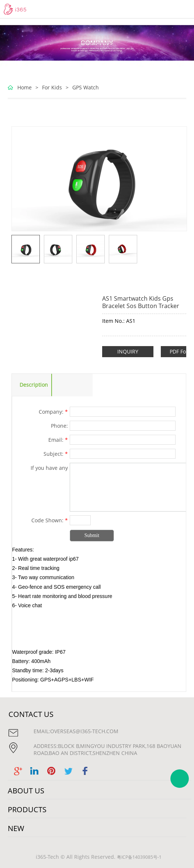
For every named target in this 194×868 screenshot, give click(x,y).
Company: (53, 412)
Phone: (59, 426)
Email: (58, 440)
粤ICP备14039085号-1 (139, 857)
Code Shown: (50, 520)
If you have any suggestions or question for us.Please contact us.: (40, 469)
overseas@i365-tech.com (84, 731)
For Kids (52, 87)
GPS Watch (86, 87)
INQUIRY (128, 351)
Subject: (56, 454)
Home (25, 87)
